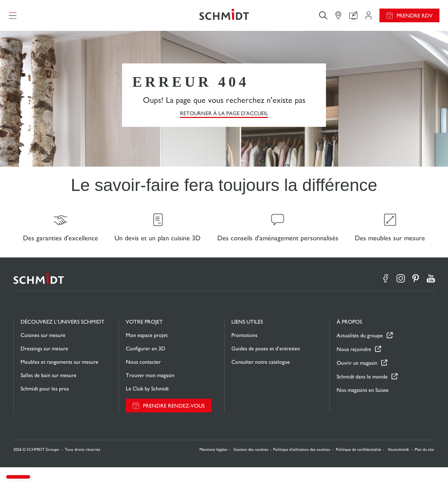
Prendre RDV (415, 19)
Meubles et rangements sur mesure (59, 377)
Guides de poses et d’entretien (266, 363)
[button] (18, 477)
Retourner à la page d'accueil (224, 120)
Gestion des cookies (251, 464)
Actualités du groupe (360, 350)
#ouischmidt (399, 464)
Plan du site (424, 464)
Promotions (244, 350)
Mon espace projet (147, 350)
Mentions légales (214, 464)
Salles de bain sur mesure (49, 390)
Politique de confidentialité (359, 464)
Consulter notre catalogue (261, 377)
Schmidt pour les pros (45, 403)
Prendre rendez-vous (174, 420)
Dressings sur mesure (44, 363)
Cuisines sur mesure (43, 350)
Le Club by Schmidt (147, 403)
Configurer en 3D (146, 363)
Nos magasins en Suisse (363, 405)
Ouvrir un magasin (357, 378)
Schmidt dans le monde (362, 391)
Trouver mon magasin (150, 390)
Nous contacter (143, 377)
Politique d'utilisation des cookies (302, 464)
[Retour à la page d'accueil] (224, 19)
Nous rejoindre (354, 364)
